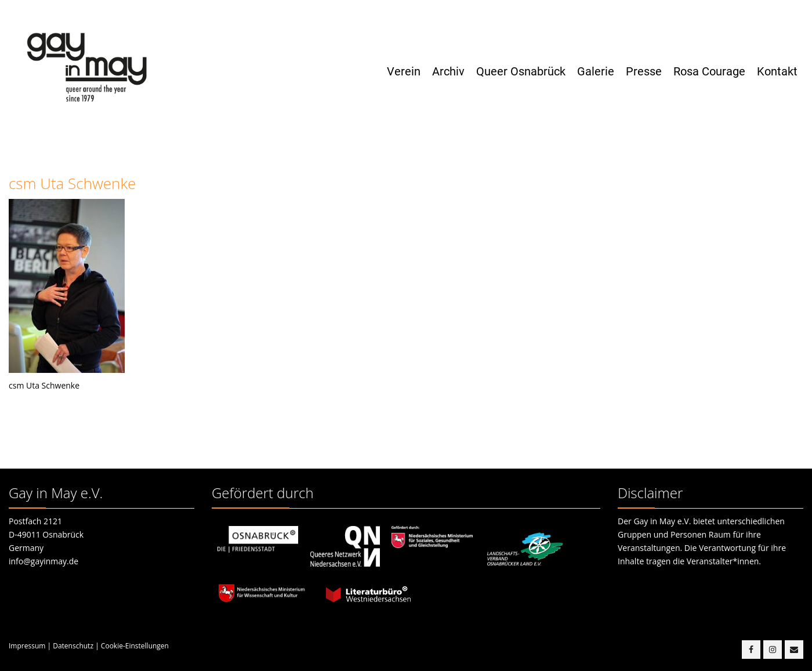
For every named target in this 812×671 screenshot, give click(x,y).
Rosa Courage (709, 71)
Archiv (448, 71)
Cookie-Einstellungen (135, 646)
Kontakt (777, 71)
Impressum (27, 646)
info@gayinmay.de (43, 561)
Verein (404, 71)
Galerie (596, 71)
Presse (644, 71)
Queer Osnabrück (521, 71)
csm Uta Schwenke (72, 183)
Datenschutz (73, 646)
